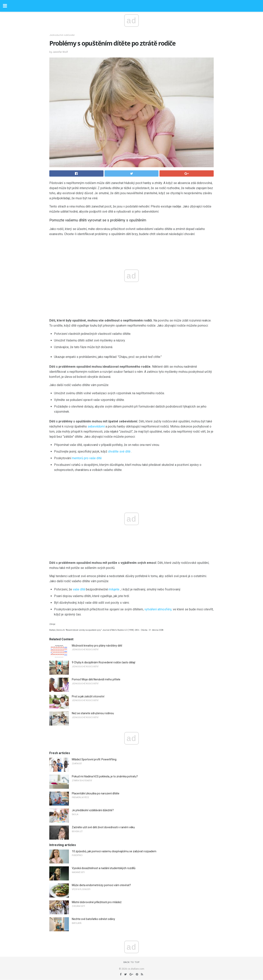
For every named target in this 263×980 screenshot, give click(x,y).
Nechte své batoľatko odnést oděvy (93, 919)
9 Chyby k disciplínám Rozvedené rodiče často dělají (104, 662)
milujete (114, 589)
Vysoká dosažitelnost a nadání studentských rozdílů (104, 868)
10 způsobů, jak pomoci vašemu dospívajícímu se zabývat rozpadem (114, 851)
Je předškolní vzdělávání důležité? (93, 810)
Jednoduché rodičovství (62, 35)
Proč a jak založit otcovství (88, 696)
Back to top (132, 962)
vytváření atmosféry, (158, 609)
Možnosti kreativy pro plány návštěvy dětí (97, 646)
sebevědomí (96, 426)
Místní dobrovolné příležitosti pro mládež (97, 902)
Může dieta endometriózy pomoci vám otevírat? (101, 885)
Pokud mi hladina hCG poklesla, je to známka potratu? (105, 776)
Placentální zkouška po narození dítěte (96, 793)
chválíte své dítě (119, 451)
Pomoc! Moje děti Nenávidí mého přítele (96, 679)
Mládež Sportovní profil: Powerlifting (94, 759)
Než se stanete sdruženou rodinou (93, 713)
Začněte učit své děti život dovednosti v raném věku (103, 827)
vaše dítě (79, 589)
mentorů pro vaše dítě (87, 458)
